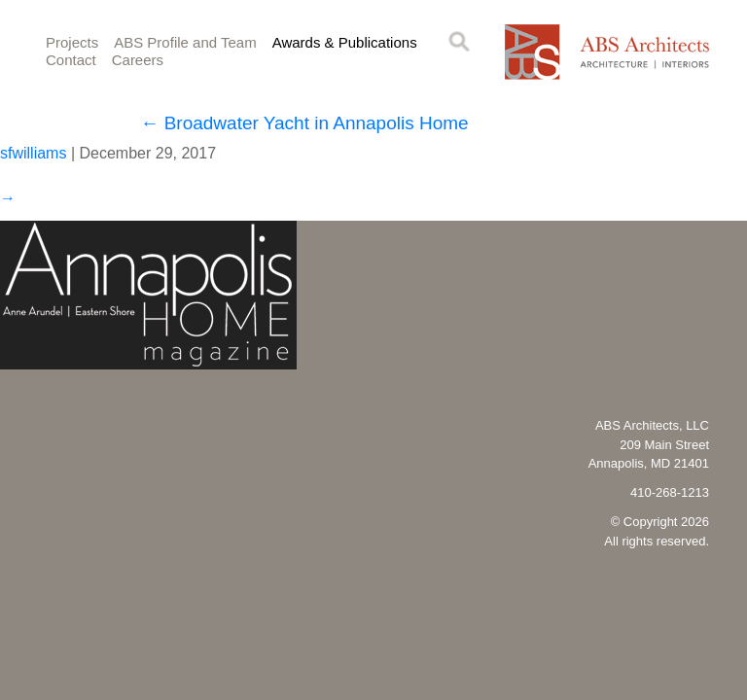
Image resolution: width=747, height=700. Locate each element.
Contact (71, 60)
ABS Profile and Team (185, 42)
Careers (138, 60)
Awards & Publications (345, 42)
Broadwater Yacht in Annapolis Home (304, 123)
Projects (72, 42)
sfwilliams (33, 153)
